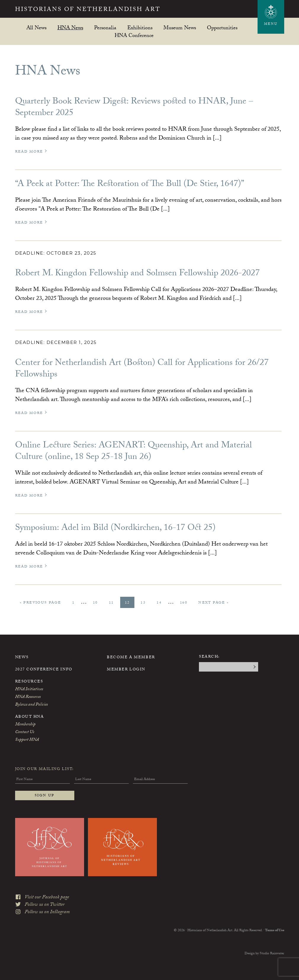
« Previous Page (41, 604)
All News (36, 28)
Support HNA (27, 740)
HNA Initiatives (29, 690)
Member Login (126, 670)
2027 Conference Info (44, 670)
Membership (25, 725)
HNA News (70, 28)
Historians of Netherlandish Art (88, 10)
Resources (29, 682)
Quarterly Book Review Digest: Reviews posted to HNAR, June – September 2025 (134, 108)
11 (114, 603)
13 (145, 603)
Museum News (180, 28)
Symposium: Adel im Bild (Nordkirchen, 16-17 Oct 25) (115, 529)
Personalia (105, 28)
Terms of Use (275, 931)
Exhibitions (140, 28)
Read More (31, 152)
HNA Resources (28, 697)
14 (161, 603)
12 (130, 603)
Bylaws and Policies (31, 705)
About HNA (30, 717)
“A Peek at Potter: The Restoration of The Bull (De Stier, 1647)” (130, 185)
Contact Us (25, 732)
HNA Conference (134, 35)
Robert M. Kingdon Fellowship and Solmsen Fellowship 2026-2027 (137, 274)
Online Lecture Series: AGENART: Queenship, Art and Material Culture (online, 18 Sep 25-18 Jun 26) (134, 452)
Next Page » (213, 604)
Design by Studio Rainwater (264, 954)
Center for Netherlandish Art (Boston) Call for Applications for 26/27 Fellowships (142, 369)
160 (186, 603)
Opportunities (222, 28)
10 (98, 603)
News (22, 658)
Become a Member (131, 658)
